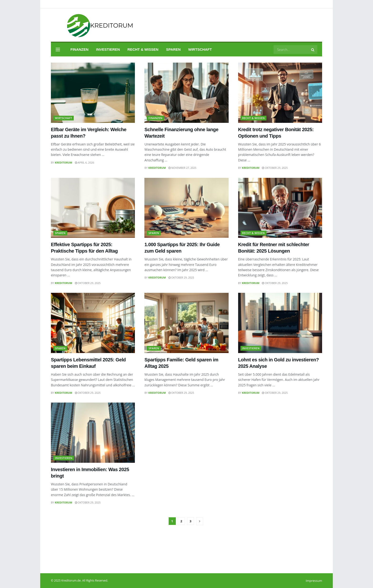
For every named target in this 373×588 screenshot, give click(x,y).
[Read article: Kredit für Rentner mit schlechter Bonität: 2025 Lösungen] (280, 208)
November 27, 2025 (182, 168)
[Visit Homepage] (93, 25)
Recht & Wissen (143, 49)
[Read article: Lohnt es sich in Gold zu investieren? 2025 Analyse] (280, 323)
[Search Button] (313, 50)
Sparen (173, 49)
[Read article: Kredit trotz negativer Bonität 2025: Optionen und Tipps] (280, 93)
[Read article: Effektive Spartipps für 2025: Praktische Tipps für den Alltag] (93, 208)
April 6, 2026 (85, 162)
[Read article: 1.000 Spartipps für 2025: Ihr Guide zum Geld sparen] (186, 208)
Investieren (108, 49)
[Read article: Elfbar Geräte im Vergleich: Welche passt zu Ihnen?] (93, 93)
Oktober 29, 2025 (275, 168)
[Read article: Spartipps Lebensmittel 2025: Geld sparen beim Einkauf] (93, 323)
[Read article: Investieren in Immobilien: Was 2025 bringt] (93, 433)
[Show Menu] (58, 50)
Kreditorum (64, 162)
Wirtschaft (200, 49)
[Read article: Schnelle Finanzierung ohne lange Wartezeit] (186, 93)
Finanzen (79, 49)
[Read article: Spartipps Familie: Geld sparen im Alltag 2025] (186, 323)
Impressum (314, 581)
